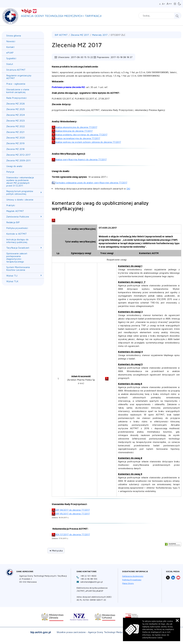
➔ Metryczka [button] (56, 551)
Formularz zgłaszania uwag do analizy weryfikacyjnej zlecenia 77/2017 (91, 183)
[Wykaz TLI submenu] (41, 275)
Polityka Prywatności (132, 580)
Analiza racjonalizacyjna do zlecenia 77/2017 (78, 138)
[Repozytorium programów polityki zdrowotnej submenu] (41, 192)
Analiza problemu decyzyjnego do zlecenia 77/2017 (81, 135)
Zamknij (177, 620)
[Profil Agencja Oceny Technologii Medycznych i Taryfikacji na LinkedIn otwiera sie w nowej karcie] (173, 578)
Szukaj (178, 16)
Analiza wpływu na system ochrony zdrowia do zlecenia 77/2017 (88, 142)
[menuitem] (21, 36)
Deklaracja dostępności (133, 576)
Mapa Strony (128, 583)
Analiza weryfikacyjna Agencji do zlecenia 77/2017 (81, 159)
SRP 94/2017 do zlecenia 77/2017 (72, 510)
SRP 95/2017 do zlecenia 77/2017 (72, 514)
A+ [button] (164, 4)
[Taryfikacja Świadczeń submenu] (41, 248)
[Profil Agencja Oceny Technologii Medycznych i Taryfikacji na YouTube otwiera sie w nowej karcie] (178, 578)
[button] (175, 4)
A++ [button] (169, 4)
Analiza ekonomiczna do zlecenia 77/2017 (76, 127)
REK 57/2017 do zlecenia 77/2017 (73, 534)
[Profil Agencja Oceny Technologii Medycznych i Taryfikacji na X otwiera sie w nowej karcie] (168, 578)
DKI (128, 189)
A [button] (160, 4)
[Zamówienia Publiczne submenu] (41, 217)
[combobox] (160, 16)
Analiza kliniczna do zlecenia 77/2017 (74, 131)
